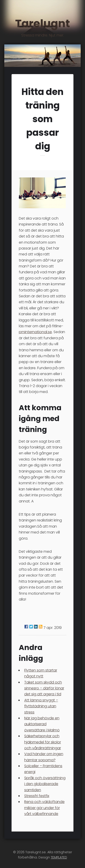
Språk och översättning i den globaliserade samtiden (45, 784)
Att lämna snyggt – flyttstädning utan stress (41, 706)
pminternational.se (35, 332)
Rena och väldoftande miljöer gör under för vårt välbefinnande (44, 808)
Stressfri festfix (37, 796)
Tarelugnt (42, 27)
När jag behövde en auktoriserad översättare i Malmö (42, 724)
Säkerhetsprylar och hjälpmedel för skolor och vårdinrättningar (43, 742)
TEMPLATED (59, 857)
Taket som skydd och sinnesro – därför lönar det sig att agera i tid (44, 688)
